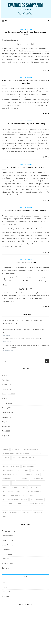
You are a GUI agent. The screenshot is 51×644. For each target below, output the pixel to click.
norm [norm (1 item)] (6, 495)
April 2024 (6, 380)
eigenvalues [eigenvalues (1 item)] (23, 470)
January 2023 (7, 408)
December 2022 (8, 412)
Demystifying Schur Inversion (26, 262)
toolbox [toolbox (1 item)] (27, 512)
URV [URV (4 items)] (5, 516)
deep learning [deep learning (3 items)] (29, 466)
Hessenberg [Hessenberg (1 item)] (23, 479)
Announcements (8, 531)
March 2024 (6, 385)
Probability (6, 549)
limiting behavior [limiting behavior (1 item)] (20, 483)
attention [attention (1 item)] (16, 450)
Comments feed (8, 592)
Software (5, 568)
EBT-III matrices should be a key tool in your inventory (25, 124)
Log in (4, 583)
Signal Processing (9, 563)
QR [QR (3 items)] (4, 504)
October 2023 (7, 389)
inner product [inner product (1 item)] (37, 479)
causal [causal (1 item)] (6, 458)
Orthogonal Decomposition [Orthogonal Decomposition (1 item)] (15, 500)
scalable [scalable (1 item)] (7, 508)
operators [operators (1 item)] (28, 495)
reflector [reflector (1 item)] (22, 504)
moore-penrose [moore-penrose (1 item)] (35, 491)
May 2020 (6, 436)
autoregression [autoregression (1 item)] (31, 450)
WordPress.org (8, 596)
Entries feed (6, 587)
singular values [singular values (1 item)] (39, 508)
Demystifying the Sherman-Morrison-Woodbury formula (26, 211)
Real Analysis (7, 554)
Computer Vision (8, 536)
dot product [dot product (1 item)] (9, 470)
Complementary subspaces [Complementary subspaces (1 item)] (15, 462)
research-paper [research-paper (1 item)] (37, 504)
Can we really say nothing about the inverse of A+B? (26, 167)
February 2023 (7, 403)
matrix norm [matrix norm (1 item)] (34, 487)
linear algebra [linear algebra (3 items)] (37, 483)
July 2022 (5, 422)
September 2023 (8, 394)
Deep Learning (8, 540)
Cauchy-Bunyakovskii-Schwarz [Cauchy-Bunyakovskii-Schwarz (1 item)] (16, 454)
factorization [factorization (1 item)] (38, 470)
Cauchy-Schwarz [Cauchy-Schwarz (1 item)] (40, 454)
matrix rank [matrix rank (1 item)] (8, 491)
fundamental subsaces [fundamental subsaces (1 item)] (13, 475)
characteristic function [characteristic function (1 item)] (23, 458)
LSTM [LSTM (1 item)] (5, 487)
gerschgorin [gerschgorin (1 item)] (9, 479)
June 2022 (6, 426)
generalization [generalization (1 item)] (33, 475)
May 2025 (6, 375)
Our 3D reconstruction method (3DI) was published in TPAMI (22, 339)
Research (6, 559)
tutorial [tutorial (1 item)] (38, 512)
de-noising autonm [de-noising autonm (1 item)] (11, 466)
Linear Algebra (25, 29)
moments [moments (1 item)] (21, 491)
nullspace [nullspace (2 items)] (16, 495)
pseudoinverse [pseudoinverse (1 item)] (37, 500)
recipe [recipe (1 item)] (12, 504)
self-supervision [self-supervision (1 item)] (22, 508)
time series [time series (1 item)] (15, 512)
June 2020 (6, 431)
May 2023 (6, 399)
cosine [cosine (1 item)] (32, 462)
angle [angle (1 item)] (6, 450)
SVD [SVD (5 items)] (5, 512)
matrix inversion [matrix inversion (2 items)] (18, 487)
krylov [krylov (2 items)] (6, 483)
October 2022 (7, 417)
